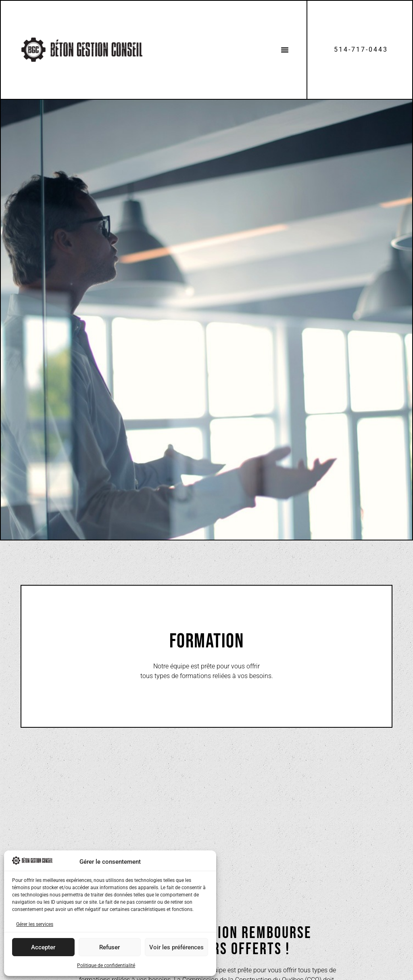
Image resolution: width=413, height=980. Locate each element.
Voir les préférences (176, 947)
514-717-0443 (361, 49)
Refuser (110, 947)
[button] (285, 50)
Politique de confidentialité (106, 965)
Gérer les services (35, 924)
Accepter (43, 947)
